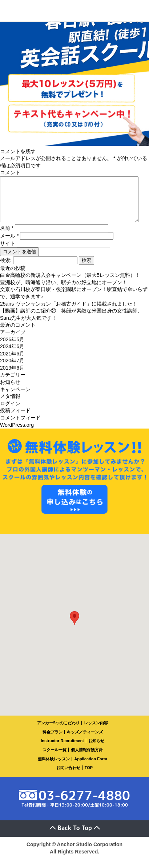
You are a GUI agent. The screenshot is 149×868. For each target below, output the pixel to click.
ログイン (10, 412)
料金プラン (53, 741)
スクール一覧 (55, 758)
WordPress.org (17, 434)
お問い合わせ (68, 776)
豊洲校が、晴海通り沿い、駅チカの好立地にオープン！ (64, 291)
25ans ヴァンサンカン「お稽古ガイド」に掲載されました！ (69, 312)
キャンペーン (15, 398)
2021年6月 (12, 362)
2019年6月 (12, 377)
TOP (89, 776)
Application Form (90, 768)
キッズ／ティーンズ (85, 741)
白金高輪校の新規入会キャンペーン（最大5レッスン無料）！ (70, 284)
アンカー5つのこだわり (58, 732)
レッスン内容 (96, 732)
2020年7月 (12, 369)
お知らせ (10, 391)
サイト (8, 252)
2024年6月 (12, 355)
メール (9, 244)
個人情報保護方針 (87, 758)
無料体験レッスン (54, 768)
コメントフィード (20, 426)
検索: (6, 269)
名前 (7, 237)
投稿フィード (15, 419)
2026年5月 (12, 348)
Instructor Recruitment (62, 749)
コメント (10, 172)
